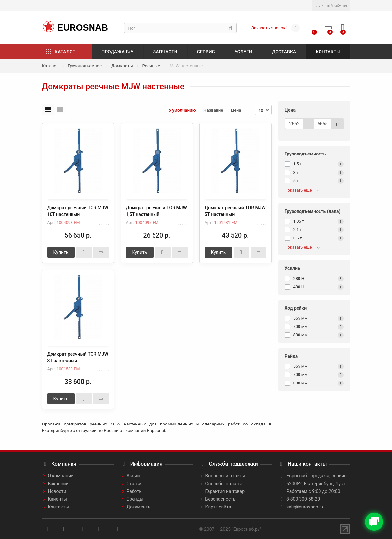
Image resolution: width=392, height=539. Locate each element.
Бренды (135, 499)
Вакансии (58, 484)
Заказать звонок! (269, 28)
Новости (57, 491)
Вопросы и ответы (225, 476)
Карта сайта (218, 507)
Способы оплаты (224, 484)
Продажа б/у (117, 52)
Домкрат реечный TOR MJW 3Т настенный (78, 357)
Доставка (284, 52)
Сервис (206, 52)
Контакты (328, 52)
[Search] (180, 28)
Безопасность (220, 499)
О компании (61, 476)
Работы (135, 491)
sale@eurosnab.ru (305, 507)
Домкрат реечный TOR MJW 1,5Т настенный (156, 211)
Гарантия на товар (225, 491)
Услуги (243, 52)
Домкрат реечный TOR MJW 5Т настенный (235, 211)
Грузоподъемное (85, 66)
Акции (133, 476)
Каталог (65, 52)
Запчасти (165, 52)
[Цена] (294, 124)
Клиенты (57, 499)
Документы (139, 507)
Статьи (134, 484)
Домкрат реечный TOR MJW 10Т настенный (78, 211)
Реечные (151, 66)
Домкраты (122, 66)
